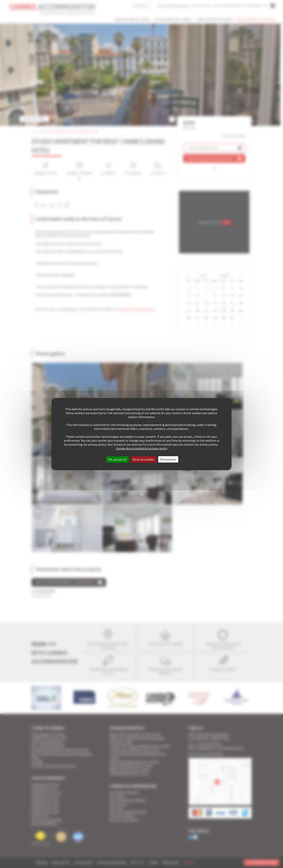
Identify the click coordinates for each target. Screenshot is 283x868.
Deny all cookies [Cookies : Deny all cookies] (143, 459)
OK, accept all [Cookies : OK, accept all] (117, 459)
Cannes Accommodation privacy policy (141, 448)
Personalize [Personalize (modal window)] (168, 459)
